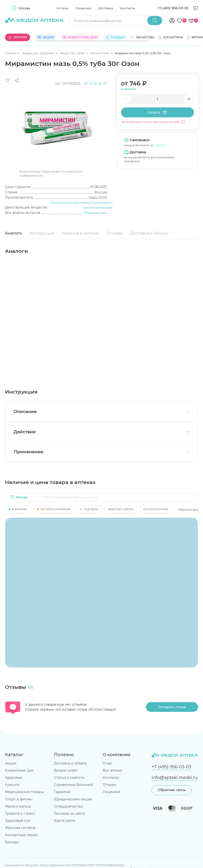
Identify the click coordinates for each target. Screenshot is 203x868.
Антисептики (100, 53)
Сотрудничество (68, 806)
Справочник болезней (74, 785)
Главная (11, 53)
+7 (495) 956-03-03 (173, 8)
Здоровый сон (18, 821)
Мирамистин (96, 213)
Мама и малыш (18, 806)
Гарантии (62, 792)
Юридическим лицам (73, 799)
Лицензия (83, 8)
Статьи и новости (69, 778)
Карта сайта (64, 821)
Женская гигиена (20, 828)
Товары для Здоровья (38, 53)
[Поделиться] (17, 80)
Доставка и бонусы (150, 233)
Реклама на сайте (69, 813)
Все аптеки (112, 770)
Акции (11, 763)
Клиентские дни (19, 770)
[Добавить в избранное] (7, 80)
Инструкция (42, 233)
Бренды (12, 842)
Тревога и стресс (20, 813)
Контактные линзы (21, 835)
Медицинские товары (24, 792)
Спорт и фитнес (19, 799)
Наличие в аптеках (80, 233)
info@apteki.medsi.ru (175, 777)
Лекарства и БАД (72, 53)
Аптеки (63, 8)
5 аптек (160, 145)
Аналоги (13, 233)
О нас (108, 763)
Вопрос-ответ (66, 770)
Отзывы (115, 233)
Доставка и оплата (70, 763)
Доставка (106, 8)
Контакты (127, 8)
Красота (12, 785)
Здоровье (14, 778)
